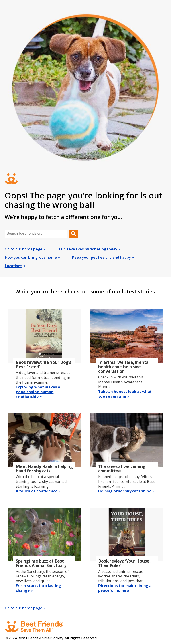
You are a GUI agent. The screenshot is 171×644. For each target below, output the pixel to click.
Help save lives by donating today (87, 249)
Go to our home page (23, 249)
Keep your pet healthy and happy (101, 257)
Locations (13, 266)
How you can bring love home (31, 257)
